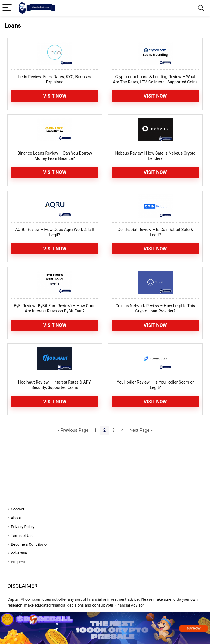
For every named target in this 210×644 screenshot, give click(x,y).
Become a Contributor (29, 544)
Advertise (19, 553)
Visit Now (55, 96)
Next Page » (141, 430)
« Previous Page (73, 430)
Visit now (155, 172)
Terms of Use (22, 535)
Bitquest (18, 562)
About (16, 518)
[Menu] (7, 8)
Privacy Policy (23, 527)
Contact (17, 509)
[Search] (201, 8)
